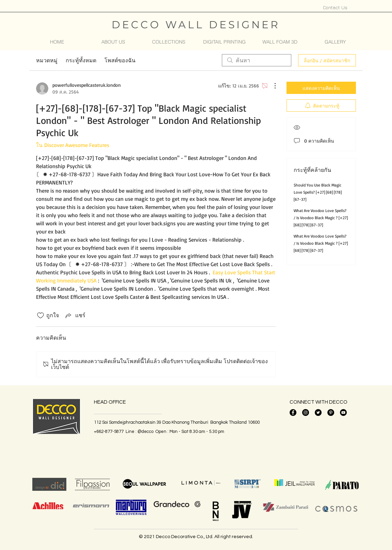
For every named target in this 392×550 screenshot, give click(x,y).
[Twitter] (318, 413)
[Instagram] (306, 413)
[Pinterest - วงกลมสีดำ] (331, 413)
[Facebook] (293, 413)
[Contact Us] (335, 7)
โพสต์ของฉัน (120, 60)
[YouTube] (343, 413)
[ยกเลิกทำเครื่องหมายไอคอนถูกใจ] (40, 316)
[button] (169, 42)
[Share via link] (75, 315)
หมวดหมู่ (47, 60)
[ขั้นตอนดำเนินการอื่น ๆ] (272, 86)
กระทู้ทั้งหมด (81, 60)
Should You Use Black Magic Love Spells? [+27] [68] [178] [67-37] (318, 192)
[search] (257, 60)
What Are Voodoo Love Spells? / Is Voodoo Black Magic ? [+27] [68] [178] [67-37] (321, 218)
